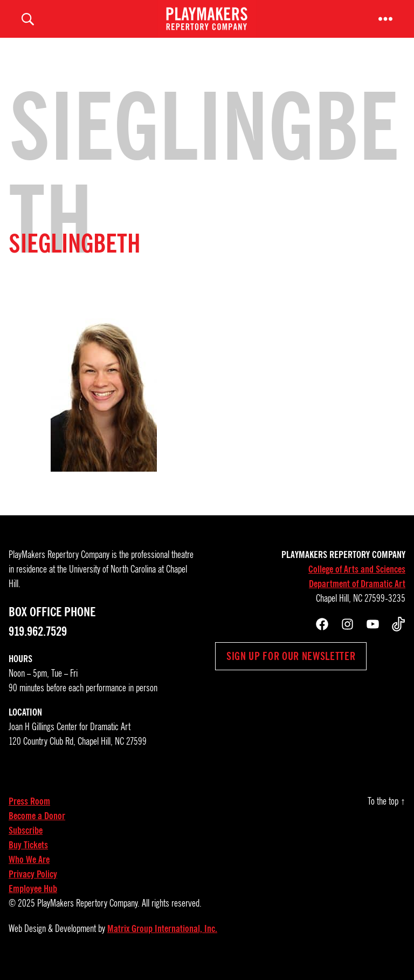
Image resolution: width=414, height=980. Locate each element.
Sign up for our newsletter (291, 667)
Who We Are (29, 870)
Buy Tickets (28, 856)
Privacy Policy (33, 885)
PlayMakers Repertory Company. (88, 914)
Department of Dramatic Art (357, 595)
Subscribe (26, 841)
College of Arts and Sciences (357, 580)
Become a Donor (37, 827)
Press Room (29, 812)
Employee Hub (33, 900)
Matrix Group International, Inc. (162, 940)
